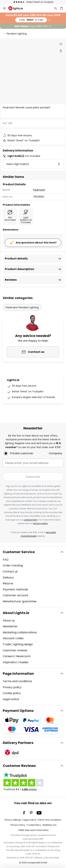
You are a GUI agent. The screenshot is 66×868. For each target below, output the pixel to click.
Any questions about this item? (36, 243)
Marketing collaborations (20, 632)
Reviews (11, 280)
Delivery (8, 578)
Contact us (10, 572)
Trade (7, 644)
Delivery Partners (18, 743)
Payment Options (18, 711)
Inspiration (10, 662)
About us (9, 621)
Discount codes (13, 638)
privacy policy (41, 523)
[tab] (33, 577)
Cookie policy (12, 693)
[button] (61, 44)
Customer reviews (15, 650)
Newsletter (10, 626)
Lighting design (23, 644)
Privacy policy (12, 687)
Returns (8, 583)
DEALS (31, 20)
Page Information (18, 674)
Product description (20, 269)
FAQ (6, 560)
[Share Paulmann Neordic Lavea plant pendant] (61, 51)
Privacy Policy (18, 825)
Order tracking (13, 565)
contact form (31, 520)
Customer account (16, 595)
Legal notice (11, 699)
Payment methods (15, 589)
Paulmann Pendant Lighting (22, 307)
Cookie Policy (34, 825)
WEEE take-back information (34, 830)
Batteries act (50, 825)
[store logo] (18, 8)
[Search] (56, 8)
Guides (24, 662)
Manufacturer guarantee (20, 601)
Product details (16, 259)
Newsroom (23, 656)
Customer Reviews (19, 766)
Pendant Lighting (17, 34)
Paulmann (39, 190)
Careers (8, 656)
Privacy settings (13, 820)
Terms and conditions (17, 681)
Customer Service (19, 552)
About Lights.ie (16, 613)
